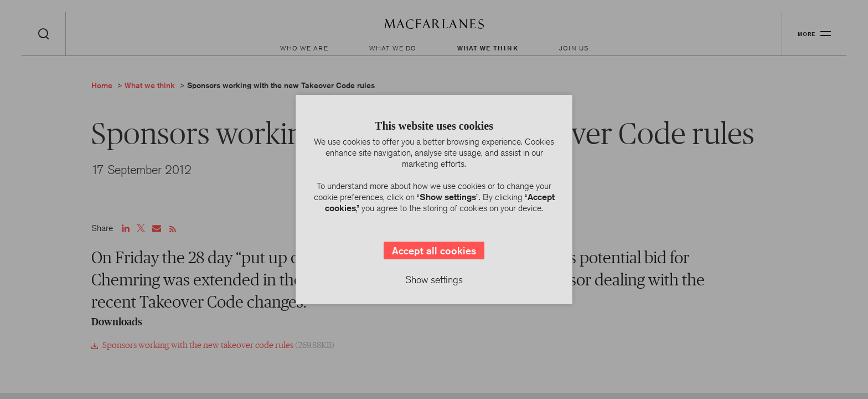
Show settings (434, 279)
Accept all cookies (434, 250)
